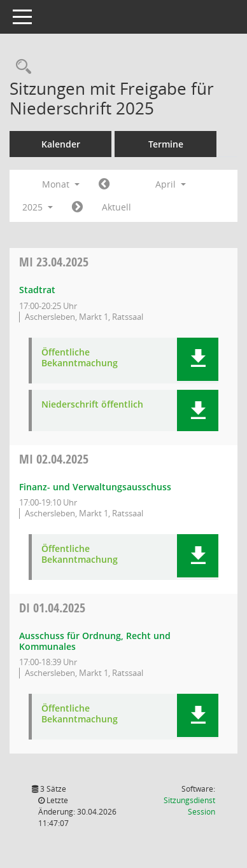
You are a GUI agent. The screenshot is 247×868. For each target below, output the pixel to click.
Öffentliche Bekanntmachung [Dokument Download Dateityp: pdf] (80, 358)
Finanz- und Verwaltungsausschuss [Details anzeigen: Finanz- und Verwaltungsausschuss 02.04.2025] (95, 487)
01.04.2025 (52, 608)
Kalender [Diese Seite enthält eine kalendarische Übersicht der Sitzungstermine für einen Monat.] (61, 144)
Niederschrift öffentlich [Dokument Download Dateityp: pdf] (92, 405)
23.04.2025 (54, 262)
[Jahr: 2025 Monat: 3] (104, 184)
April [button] (171, 184)
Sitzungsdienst (189, 806)
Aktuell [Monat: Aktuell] (116, 207)
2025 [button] (38, 207)
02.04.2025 (54, 459)
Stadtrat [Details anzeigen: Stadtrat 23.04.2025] (37, 290)
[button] (198, 359)
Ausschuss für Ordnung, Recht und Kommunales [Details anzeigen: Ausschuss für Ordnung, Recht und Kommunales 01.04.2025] (95, 641)
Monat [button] (61, 184)
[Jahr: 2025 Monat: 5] (77, 207)
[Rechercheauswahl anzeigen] (20, 67)
